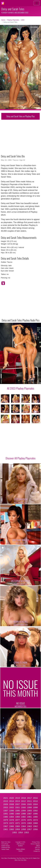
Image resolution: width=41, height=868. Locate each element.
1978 (12, 820)
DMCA (38, 846)
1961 (6, 829)
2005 (29, 804)
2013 (18, 801)
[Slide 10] (33, 381)
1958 (23, 829)
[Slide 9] (31, 381)
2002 (12, 807)
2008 (12, 804)
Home (3, 20)
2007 (18, 804)
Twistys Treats (5, 849)
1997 (6, 811)
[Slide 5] (19, 381)
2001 (18, 807)
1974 (35, 820)
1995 (18, 811)
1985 (6, 817)
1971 (18, 823)
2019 (18, 798)
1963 (29, 826)
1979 (6, 820)
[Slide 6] (22, 381)
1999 (29, 807)
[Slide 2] (10, 381)
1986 (35, 814)
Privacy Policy (36, 842)
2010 (35, 801)
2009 (6, 804)
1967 (6, 826)
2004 (35, 804)
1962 (35, 826)
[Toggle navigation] (37, 3)
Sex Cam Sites (22, 860)
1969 (29, 823)
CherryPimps (5, 844)
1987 (29, 814)
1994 (23, 811)
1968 (35, 823)
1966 (12, 826)
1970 (23, 823)
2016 (35, 798)
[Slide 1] (8, 381)
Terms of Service (35, 844)
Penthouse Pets (6, 847)
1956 (35, 829)
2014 (12, 801)
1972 (12, 823)
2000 (23, 807)
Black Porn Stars (6, 842)
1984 (12, 817)
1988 (23, 814)
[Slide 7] (25, 381)
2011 (29, 801)
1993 (29, 811)
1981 (29, 817)
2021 (6, 798)
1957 (29, 829)
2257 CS (37, 847)
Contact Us (37, 851)
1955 (15, 832)
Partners (37, 849)
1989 (18, 814)
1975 (29, 820)
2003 (23, 20)
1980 (35, 817)
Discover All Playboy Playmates (20, 458)
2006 (23, 804)
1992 (35, 811)
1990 (12, 814)
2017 (29, 798)
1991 (6, 814)
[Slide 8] (28, 381)
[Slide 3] (13, 381)
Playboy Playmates (13, 20)
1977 (18, 820)
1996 (12, 811)
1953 (27, 832)
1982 (23, 817)
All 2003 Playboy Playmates (20, 388)
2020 (12, 798)
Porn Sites (4, 858)
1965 (18, 826)
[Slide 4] (16, 381)
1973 (6, 823)
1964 (23, 826)
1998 (35, 807)
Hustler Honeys (5, 846)
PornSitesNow (12, 858)
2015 (6, 801)
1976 (23, 820)
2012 (23, 801)
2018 (23, 798)
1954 (20, 832)
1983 (18, 817)
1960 (12, 829)
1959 (18, 829)
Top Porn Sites (21, 858)
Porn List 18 (29, 858)
